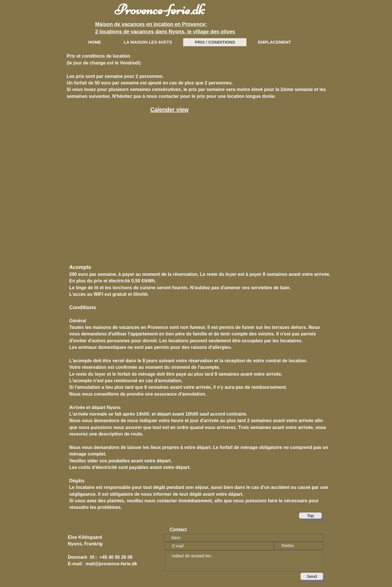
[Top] (310, 516)
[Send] (312, 576)
